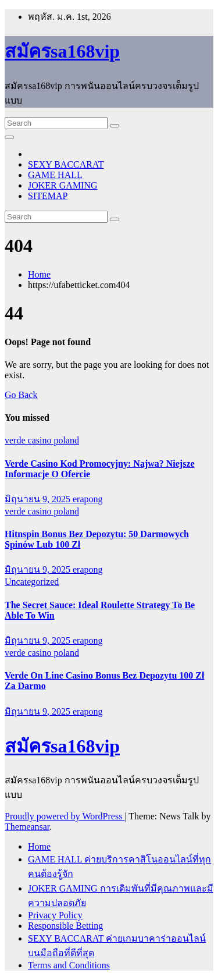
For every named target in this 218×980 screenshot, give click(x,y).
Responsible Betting (65, 926)
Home (39, 274)
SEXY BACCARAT (66, 164)
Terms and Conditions (69, 965)
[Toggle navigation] (9, 137)
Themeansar (27, 827)
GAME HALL (55, 175)
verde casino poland (42, 440)
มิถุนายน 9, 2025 (39, 499)
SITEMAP (48, 196)
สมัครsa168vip (62, 51)
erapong (88, 499)
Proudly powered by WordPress (65, 816)
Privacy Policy (55, 915)
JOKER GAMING (63, 185)
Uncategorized (32, 582)
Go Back (21, 395)
